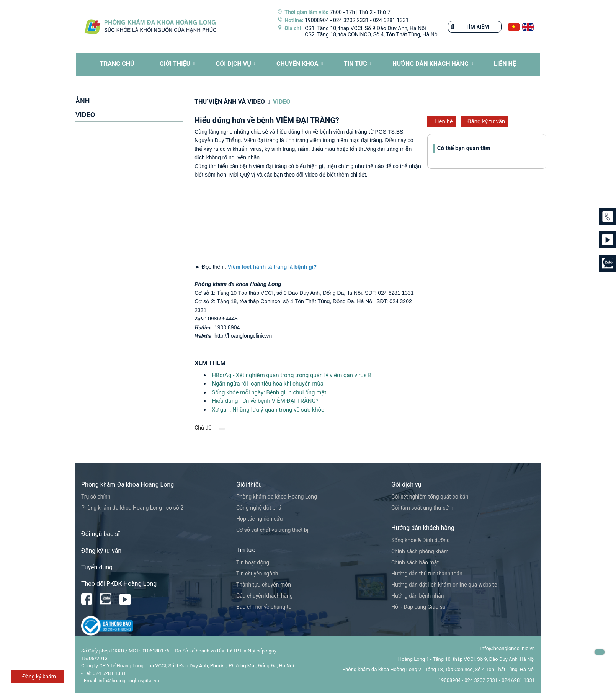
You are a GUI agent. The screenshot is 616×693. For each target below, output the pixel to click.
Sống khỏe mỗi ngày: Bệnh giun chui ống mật (269, 392)
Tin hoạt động (253, 562)
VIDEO (85, 115)
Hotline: (294, 20)
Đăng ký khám (39, 677)
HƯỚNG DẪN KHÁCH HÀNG (431, 64)
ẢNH (83, 101)
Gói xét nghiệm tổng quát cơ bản (430, 497)
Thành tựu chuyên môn (264, 585)
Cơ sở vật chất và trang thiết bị (272, 530)
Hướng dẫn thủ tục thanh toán (427, 574)
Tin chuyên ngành (257, 574)
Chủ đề (203, 428)
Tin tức (355, 64)
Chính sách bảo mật (415, 562)
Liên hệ (444, 121)
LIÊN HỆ (505, 64)
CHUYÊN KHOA (297, 64)
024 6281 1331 (391, 20)
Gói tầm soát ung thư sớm (422, 508)
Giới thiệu (175, 64)
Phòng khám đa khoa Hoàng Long (277, 497)
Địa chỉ (293, 28)
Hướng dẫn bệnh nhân (417, 596)
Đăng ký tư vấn (486, 121)
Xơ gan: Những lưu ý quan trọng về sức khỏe (268, 410)
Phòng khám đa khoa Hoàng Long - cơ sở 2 (132, 508)
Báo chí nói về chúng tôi (265, 607)
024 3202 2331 (351, 20)
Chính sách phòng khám (420, 551)
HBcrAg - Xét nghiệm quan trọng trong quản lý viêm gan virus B (292, 375)
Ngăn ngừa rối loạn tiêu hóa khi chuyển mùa (268, 384)
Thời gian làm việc (306, 12)
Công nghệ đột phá (259, 508)
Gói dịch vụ (233, 64)
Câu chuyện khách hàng (265, 596)
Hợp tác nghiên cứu (259, 519)
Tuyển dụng (97, 567)
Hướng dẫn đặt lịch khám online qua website (444, 585)
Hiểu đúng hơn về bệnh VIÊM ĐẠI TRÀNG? (265, 401)
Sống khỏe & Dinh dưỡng (421, 540)
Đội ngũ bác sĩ (100, 534)
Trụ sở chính (96, 497)
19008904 (317, 20)
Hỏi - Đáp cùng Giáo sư (419, 607)
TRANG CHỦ (117, 64)
